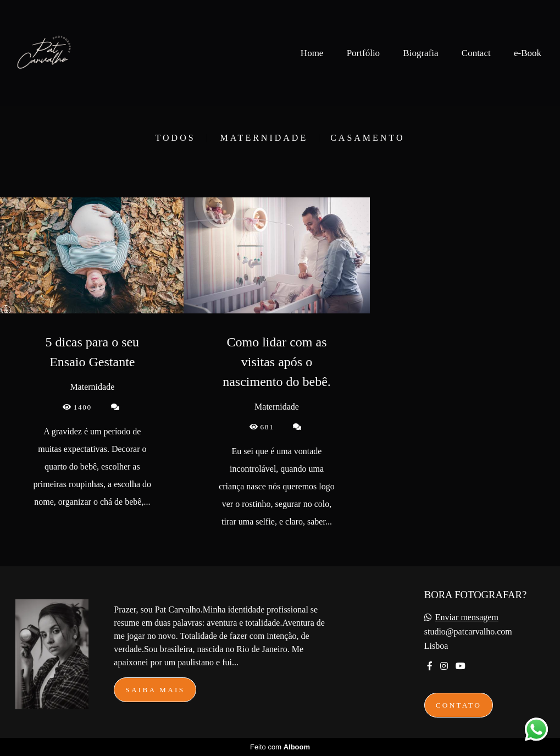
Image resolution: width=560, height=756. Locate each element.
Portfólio (363, 53)
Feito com (280, 747)
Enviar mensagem (467, 617)
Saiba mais (155, 690)
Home (312, 53)
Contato (459, 705)
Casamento (367, 138)
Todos (176, 138)
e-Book (528, 53)
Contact (476, 53)
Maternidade (264, 138)
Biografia (420, 53)
